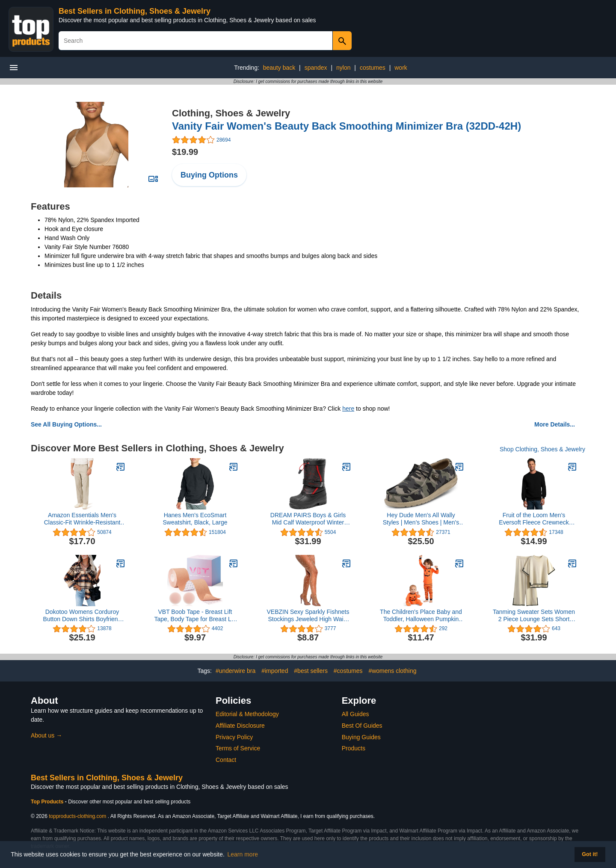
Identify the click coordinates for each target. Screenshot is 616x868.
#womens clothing (392, 671)
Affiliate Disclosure (240, 726)
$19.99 (185, 152)
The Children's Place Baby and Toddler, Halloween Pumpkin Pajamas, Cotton (421, 616)
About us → (46, 735)
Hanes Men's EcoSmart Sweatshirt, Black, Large (195, 519)
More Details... (555, 424)
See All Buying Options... (66, 424)
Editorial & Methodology (247, 714)
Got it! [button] (590, 854)
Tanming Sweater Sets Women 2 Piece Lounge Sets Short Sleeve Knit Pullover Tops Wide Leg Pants (534, 616)
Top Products (48, 802)
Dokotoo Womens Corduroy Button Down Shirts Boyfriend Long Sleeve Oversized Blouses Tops (82, 616)
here (348, 409)
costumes (373, 68)
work (401, 68)
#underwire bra (235, 671)
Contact (226, 760)
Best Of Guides (362, 726)
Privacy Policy (234, 737)
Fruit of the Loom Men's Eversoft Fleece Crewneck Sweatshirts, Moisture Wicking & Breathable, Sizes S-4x (534, 519)
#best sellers (311, 671)
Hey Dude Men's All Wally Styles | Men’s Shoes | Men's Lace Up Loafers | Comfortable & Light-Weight (421, 519)
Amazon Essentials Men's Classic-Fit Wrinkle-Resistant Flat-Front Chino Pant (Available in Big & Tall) (82, 519)
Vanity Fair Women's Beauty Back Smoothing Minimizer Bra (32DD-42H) (346, 126)
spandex (316, 68)
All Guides (355, 714)
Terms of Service (238, 748)
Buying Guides (361, 737)
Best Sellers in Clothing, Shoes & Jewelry (135, 11)
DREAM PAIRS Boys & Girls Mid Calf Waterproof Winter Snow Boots (308, 519)
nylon (343, 68)
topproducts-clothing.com (77, 816)
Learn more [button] (243, 854)
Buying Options (209, 175)
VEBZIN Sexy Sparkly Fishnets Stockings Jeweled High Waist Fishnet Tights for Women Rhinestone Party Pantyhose (308, 616)
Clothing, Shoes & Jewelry (231, 113)
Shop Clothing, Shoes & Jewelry (542, 449)
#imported (275, 671)
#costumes (348, 671)
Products (354, 748)
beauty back (279, 68)
